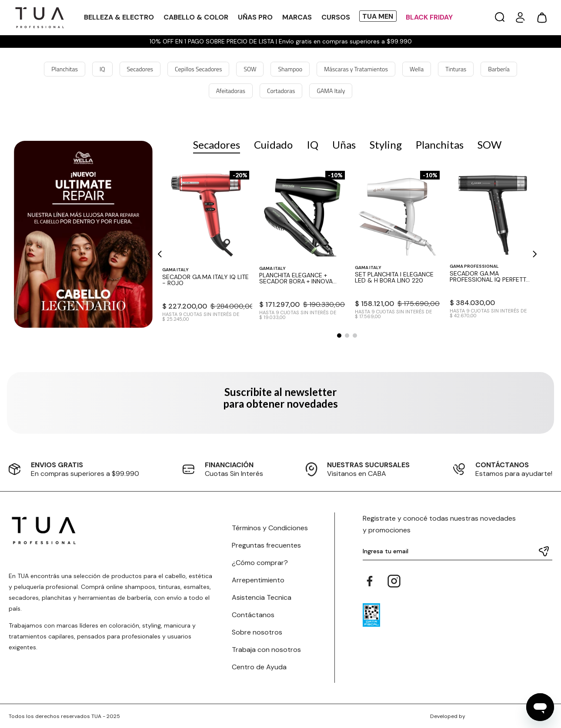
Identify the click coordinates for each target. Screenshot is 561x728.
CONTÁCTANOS (502, 465)
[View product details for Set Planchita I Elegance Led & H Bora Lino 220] (397, 247)
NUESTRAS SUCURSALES (368, 465)
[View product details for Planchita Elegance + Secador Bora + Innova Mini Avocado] (302, 247)
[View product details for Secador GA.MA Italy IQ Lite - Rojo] (206, 247)
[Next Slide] (534, 254)
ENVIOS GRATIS (57, 465)
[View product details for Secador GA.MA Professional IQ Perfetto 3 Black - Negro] (492, 247)
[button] (500, 18)
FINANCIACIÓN (229, 465)
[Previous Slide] (160, 254)
